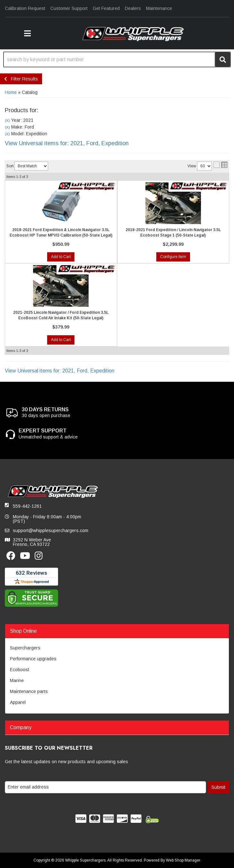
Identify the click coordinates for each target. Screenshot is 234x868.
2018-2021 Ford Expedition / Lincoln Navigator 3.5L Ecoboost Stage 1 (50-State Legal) (173, 233)
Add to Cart (61, 257)
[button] (27, 33)
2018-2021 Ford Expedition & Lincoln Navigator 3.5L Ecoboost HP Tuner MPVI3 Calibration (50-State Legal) (61, 233)
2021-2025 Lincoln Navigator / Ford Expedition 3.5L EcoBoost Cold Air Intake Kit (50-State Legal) (61, 315)
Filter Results (21, 79)
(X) (7, 120)
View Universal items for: (67, 143)
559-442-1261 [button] (27, 506)
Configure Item (173, 257)
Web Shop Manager (183, 860)
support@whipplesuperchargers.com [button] (51, 530)
